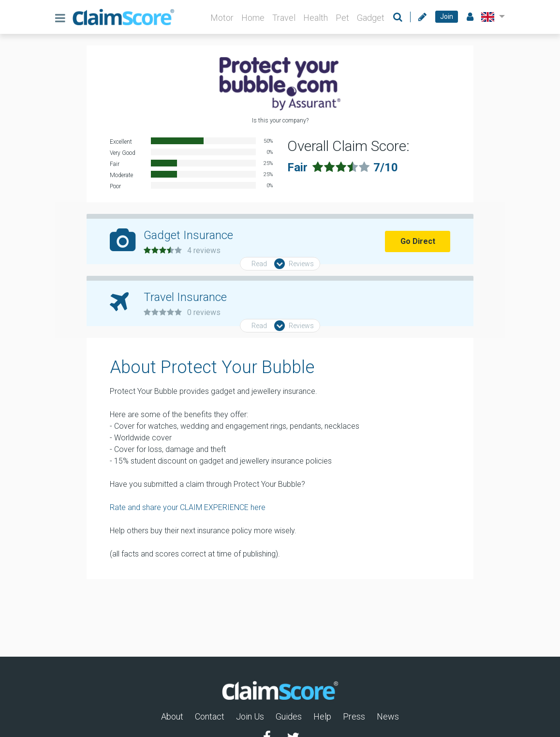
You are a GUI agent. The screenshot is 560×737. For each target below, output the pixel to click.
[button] (491, 17)
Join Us (250, 716)
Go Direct (418, 241)
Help (322, 716)
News (388, 716)
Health (316, 18)
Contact (210, 716)
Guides (289, 716)
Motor (222, 18)
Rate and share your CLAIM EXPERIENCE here (188, 507)
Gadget (371, 18)
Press (354, 716)
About (172, 716)
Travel (284, 18)
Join (447, 16)
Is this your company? (280, 120)
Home (253, 18)
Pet (342, 18)
